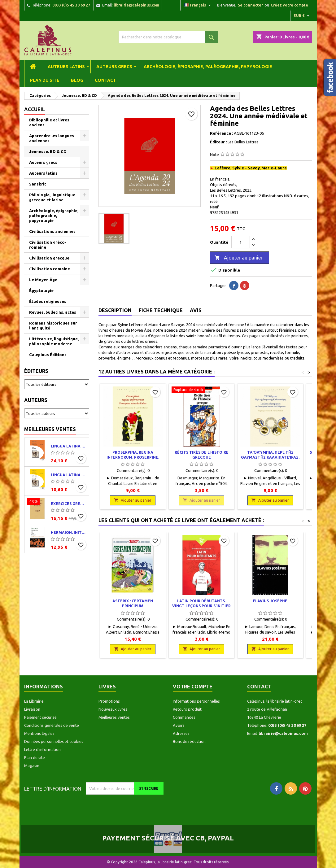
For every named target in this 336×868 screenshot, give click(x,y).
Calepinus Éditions (48, 355)
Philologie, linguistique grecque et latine (52, 197)
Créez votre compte (289, 5)
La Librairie (34, 701)
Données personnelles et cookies (54, 741)
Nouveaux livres (113, 709)
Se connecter (250, 5)
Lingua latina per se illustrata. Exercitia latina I (69, 475)
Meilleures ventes (50, 429)
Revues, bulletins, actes (53, 312)
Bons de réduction (189, 741)
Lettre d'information (42, 749)
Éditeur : (218, 142)
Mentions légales (39, 733)
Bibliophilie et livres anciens (49, 122)
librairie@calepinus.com (136, 5)
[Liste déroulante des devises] (302, 16)
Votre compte (193, 687)
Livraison (32, 709)
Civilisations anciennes (52, 231)
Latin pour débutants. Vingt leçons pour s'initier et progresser (201, 606)
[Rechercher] (168, 37)
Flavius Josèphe (270, 601)
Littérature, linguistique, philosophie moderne (54, 341)
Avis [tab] (196, 310)
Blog (77, 80)
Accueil (35, 109)
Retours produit (187, 709)
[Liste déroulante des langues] (198, 5)
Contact (105, 80)
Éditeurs (36, 371)
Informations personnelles (196, 701)
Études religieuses (48, 301)
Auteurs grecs (114, 67)
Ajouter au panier (239, 258)
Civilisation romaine (50, 269)
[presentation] (137, 807)
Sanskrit (38, 184)
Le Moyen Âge (43, 280)
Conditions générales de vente (52, 725)
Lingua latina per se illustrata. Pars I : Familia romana (69, 446)
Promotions (109, 701)
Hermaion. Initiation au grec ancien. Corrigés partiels (69, 532)
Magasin (32, 765)
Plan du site (45, 80)
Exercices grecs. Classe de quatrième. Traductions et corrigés (69, 504)
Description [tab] (115, 310)
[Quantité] (241, 242)
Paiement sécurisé (40, 717)
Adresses (181, 733)
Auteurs (36, 400)
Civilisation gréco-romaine (48, 245)
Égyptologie (41, 290)
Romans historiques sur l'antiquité (53, 325)
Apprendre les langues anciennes (52, 138)
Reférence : (221, 133)
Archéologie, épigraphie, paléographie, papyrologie (208, 67)
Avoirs (179, 725)
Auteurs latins (66, 67)
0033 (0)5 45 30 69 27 (71, 5)
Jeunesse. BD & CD (48, 151)
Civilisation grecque (49, 258)
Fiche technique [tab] (161, 310)
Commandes (184, 717)
